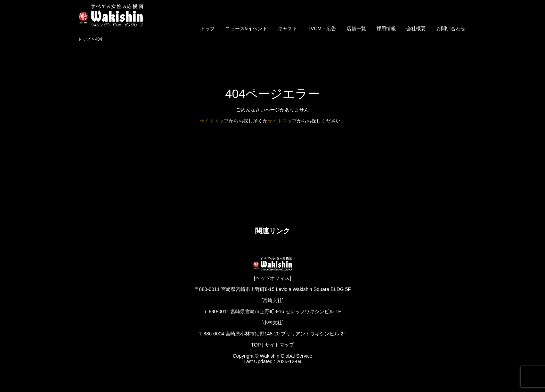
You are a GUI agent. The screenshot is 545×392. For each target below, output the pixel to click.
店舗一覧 (356, 28)
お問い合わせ (451, 28)
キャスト (287, 28)
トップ (208, 28)
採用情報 (386, 28)
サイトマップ (282, 121)
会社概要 (416, 28)
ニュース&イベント (246, 28)
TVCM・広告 (322, 28)
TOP (256, 345)
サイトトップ (214, 121)
